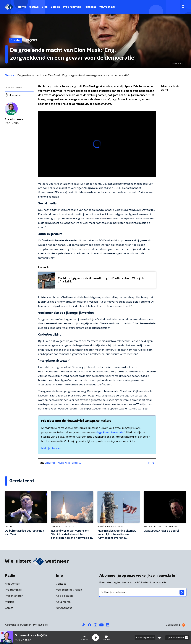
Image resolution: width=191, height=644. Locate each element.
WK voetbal (107, 7)
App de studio (65, 596)
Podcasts (90, 7)
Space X (76, 463)
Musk (61, 463)
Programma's (72, 7)
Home (22, 7)
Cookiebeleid (173, 625)
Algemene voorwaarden (18, 625)
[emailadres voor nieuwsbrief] (143, 592)
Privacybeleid (40, 625)
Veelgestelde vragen (69, 590)
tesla (68, 463)
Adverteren (63, 602)
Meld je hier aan (51, 448)
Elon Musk (51, 463)
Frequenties (12, 584)
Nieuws (34, 7)
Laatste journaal (145, 638)
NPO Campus (64, 608)
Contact (61, 584)
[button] (84, 638)
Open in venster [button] (177, 638)
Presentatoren (14, 596)
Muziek (9, 602)
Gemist (55, 7)
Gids (45, 7)
